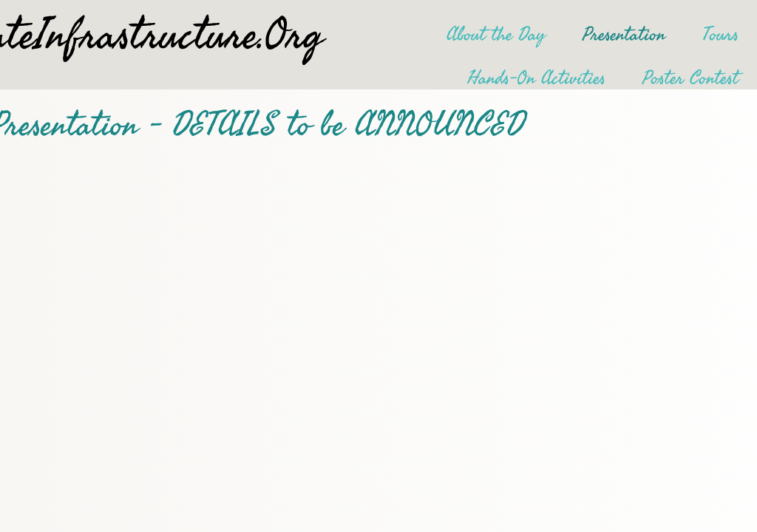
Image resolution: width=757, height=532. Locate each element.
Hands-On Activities (536, 78)
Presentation (624, 35)
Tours (720, 35)
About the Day (496, 35)
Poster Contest (690, 78)
